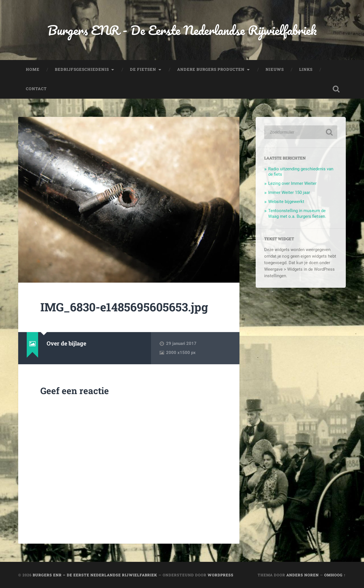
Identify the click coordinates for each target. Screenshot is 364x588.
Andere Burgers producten (211, 69)
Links (306, 69)
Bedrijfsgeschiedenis (82, 69)
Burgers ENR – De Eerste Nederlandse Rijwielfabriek (95, 575)
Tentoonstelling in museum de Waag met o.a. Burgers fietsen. (297, 214)
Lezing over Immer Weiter (292, 183)
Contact (36, 89)
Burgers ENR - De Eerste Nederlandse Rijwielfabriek (182, 30)
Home (33, 69)
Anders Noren (303, 575)
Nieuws (275, 69)
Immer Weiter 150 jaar (289, 192)
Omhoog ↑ (335, 575)
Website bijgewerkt (286, 202)
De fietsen (143, 69)
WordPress (221, 575)
